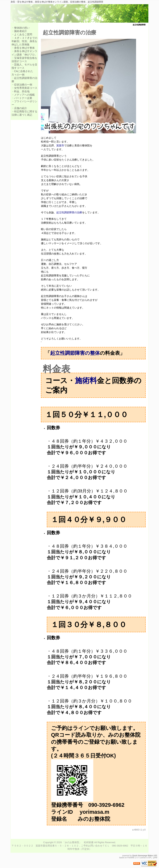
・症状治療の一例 (22, 85)
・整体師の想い (21, 28)
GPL (150, 858)
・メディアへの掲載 (23, 95)
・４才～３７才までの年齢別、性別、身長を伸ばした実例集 (24, 41)
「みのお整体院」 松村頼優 (78, 842)
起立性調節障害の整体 (75, 353)
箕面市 (60, 145)
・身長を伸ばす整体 (23, 48)
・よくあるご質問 (22, 34)
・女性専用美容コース (24, 88)
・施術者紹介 (19, 31)
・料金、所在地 (21, 91)
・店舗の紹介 (19, 108)
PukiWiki (131, 858)
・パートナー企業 (22, 98)
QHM (155, 858)
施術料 (86, 380)
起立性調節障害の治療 (69, 33)
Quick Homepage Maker (143, 856)
